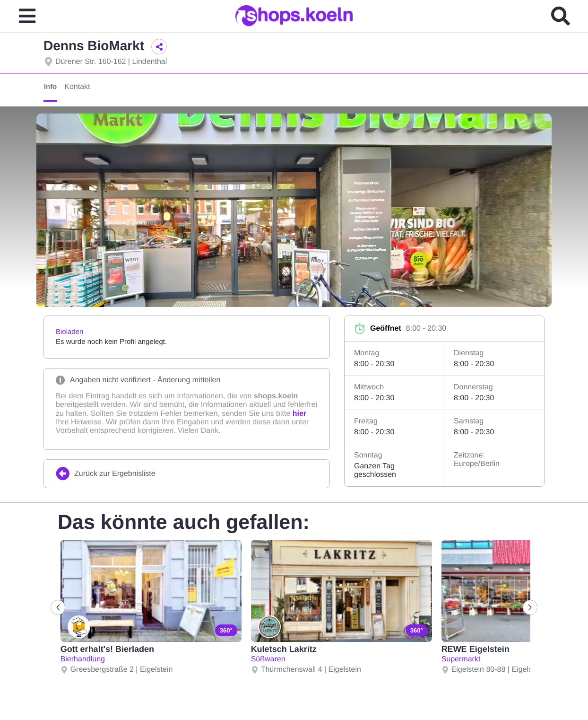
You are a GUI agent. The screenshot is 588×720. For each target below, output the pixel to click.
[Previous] (59, 607)
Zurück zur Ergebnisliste (106, 474)
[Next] (529, 607)
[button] (159, 47)
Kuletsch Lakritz (283, 649)
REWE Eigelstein (475, 649)
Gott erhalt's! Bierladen (107, 649)
